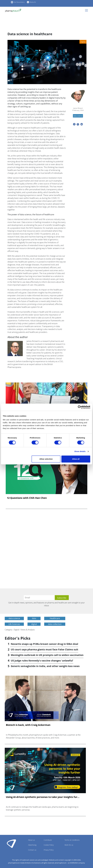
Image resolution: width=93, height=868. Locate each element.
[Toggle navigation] (87, 10)
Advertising (32, 845)
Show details (80, 451)
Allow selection (46, 459)
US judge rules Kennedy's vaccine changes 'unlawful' (42, 661)
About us (31, 840)
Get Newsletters (19, 2)
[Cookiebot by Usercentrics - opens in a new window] (80, 407)
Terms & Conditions (72, 840)
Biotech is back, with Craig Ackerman (28, 725)
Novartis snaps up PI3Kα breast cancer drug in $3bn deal (44, 644)
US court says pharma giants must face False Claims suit (45, 649)
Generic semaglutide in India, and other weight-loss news (45, 666)
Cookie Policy (49, 845)
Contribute (48, 840)
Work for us (69, 845)
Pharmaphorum (11, 844)
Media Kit (33, 2)
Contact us (32, 850)
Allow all (76, 459)
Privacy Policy (49, 850)
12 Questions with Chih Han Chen (27, 498)
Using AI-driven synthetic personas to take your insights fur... (43, 797)
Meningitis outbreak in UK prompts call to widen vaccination (47, 655)
